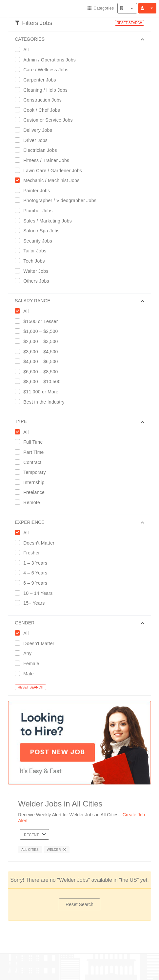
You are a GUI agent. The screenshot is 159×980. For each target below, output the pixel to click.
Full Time (31, 442)
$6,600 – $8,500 (38, 372)
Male (26, 674)
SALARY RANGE (32, 301)
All (24, 49)
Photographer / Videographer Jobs (58, 200)
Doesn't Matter (37, 643)
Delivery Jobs (36, 130)
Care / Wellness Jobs (44, 70)
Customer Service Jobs (46, 120)
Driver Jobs (33, 140)
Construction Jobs (40, 100)
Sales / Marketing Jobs (45, 221)
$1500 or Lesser (38, 321)
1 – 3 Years (33, 563)
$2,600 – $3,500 (38, 341)
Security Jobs (36, 241)
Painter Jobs (34, 190)
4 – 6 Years (33, 573)
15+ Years (32, 603)
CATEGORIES (30, 39)
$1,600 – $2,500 (38, 331)
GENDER (25, 623)
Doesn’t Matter (37, 543)
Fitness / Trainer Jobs (44, 160)
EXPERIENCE (30, 522)
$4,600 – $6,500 (38, 361)
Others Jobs (34, 281)
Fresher (29, 553)
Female (29, 663)
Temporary (32, 472)
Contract (30, 462)
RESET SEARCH (129, 23)
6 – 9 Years (33, 583)
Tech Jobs (32, 261)
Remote (30, 502)
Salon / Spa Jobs (39, 231)
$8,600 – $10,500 (40, 381)
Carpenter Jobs (38, 80)
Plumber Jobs (36, 210)
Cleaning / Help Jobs (43, 90)
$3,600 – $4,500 (38, 351)
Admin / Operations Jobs (47, 60)
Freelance (32, 492)
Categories (101, 8)
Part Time (31, 452)
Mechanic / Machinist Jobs (49, 180)
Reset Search (79, 904)
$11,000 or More (39, 392)
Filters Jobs (33, 23)
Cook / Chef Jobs (40, 110)
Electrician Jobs (38, 150)
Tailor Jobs (33, 251)
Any (25, 653)
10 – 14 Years (36, 593)
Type (21, 421)
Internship (32, 482)
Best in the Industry (42, 402)
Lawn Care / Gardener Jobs (50, 170)
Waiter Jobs (34, 271)
